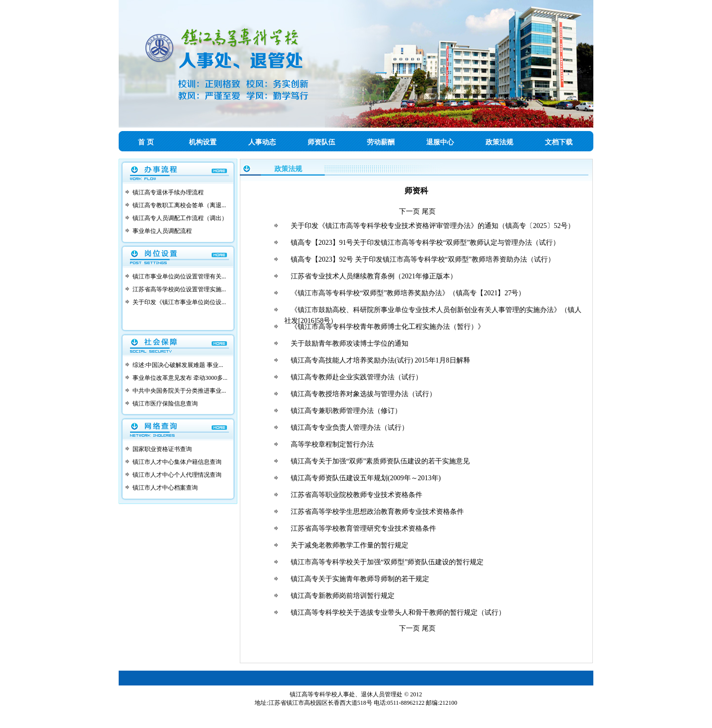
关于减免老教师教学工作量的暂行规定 (350, 545)
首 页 (146, 142)
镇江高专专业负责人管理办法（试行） (350, 428)
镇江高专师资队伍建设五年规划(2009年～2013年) (366, 478)
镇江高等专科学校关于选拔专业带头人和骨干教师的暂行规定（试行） (398, 613)
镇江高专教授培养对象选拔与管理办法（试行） (363, 394)
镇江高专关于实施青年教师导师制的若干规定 (360, 579)
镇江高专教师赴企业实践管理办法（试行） (356, 377)
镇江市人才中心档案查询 (165, 488)
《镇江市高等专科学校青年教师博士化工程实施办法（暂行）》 (388, 327)
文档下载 (559, 142)
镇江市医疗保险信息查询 (165, 404)
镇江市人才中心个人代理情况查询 (177, 475)
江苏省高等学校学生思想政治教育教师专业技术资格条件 (377, 512)
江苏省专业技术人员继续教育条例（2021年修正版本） (374, 276)
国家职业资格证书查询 (162, 449)
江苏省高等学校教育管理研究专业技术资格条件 (363, 528)
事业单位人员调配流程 (162, 231)
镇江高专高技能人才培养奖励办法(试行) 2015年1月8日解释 (380, 360)
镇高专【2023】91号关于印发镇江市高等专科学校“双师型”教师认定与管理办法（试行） (425, 243)
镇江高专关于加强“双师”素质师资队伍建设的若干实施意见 (380, 461)
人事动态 (262, 142)
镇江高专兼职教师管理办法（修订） (346, 411)
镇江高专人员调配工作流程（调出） (180, 218)
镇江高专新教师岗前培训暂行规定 (343, 596)
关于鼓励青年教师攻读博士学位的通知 (350, 343)
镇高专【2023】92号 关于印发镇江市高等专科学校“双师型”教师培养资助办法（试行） (423, 259)
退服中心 (440, 142)
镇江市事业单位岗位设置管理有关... (179, 276)
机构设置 (203, 142)
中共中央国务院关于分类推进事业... (179, 391)
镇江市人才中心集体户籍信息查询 (177, 462)
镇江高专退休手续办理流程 (168, 192)
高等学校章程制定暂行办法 (332, 444)
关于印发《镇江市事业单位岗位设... (179, 302)
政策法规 (499, 142)
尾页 (429, 211)
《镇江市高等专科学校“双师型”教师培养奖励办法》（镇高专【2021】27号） (408, 293)
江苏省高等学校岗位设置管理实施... (179, 289)
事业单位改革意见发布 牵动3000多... (180, 378)
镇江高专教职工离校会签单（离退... (179, 205)
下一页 (409, 211)
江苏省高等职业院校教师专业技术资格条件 (356, 495)
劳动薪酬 (381, 142)
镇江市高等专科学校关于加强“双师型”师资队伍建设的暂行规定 (387, 562)
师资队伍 (321, 142)
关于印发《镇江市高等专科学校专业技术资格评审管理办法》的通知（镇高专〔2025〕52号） (433, 226)
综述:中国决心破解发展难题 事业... (178, 365)
